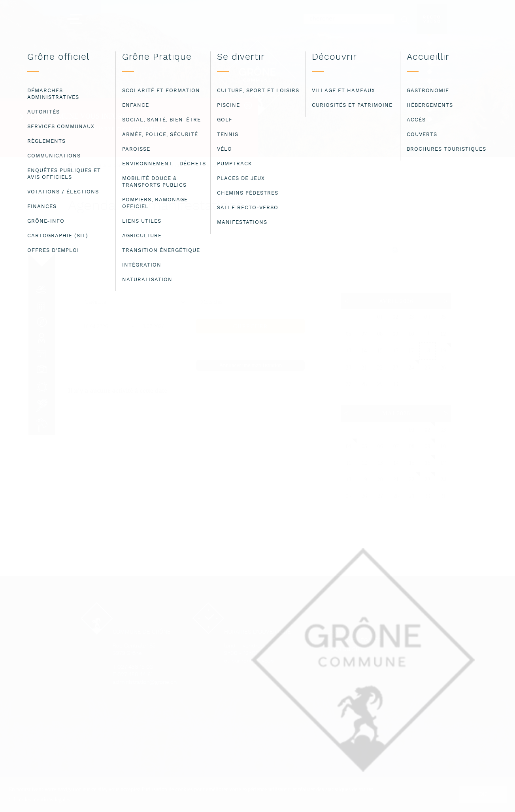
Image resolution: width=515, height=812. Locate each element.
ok (483, 794)
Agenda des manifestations (196, 166)
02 (428, 430)
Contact (340, 632)
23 (428, 480)
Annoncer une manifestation (250, 365)
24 (411, 368)
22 (412, 480)
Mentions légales (355, 641)
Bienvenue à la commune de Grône (119, 166)
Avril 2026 (396, 301)
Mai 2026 (396, 413)
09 (428, 446)
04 (349, 446)
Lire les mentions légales (42, 799)
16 (428, 463)
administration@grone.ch (145, 682)
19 (443, 351)
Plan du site (346, 650)
